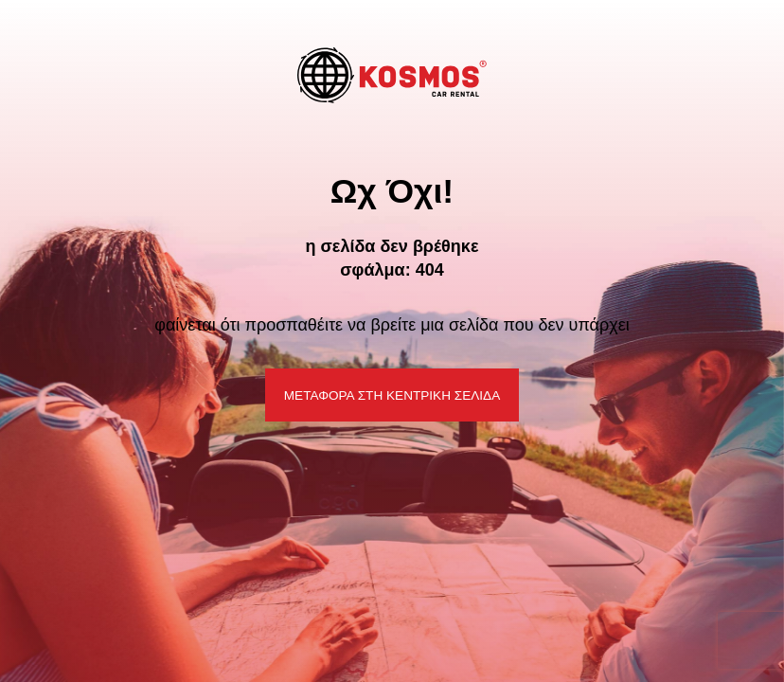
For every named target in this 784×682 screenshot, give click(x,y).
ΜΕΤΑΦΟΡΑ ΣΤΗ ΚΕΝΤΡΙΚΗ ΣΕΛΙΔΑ (392, 395)
